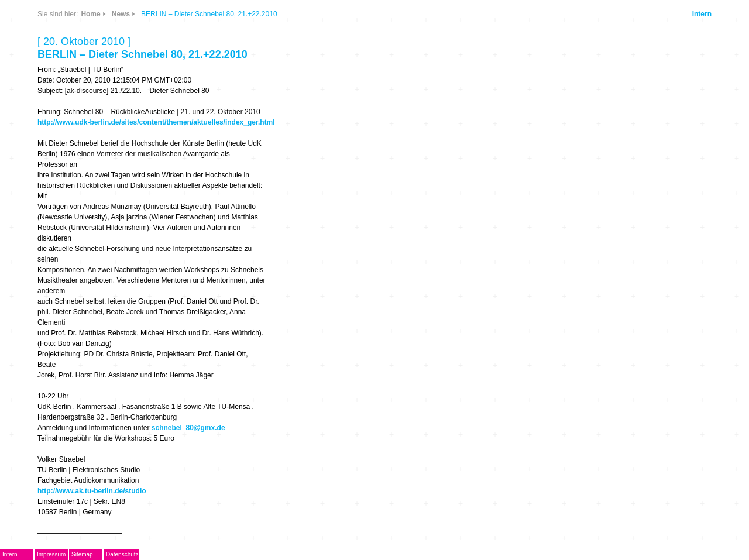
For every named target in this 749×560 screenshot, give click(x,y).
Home (90, 14)
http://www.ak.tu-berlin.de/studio (92, 491)
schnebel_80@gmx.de (188, 428)
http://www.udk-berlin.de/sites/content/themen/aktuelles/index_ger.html (156, 122)
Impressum (51, 554)
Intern (702, 14)
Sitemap (82, 554)
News (121, 14)
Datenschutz (122, 554)
